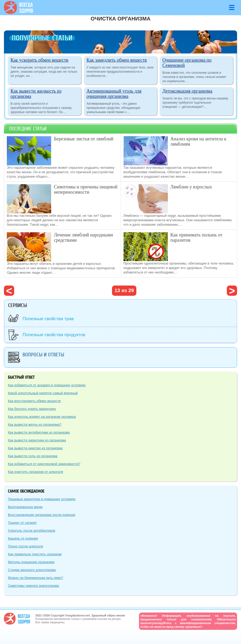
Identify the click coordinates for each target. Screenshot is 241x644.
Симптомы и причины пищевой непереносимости (85, 189)
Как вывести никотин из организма (35, 448)
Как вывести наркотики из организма (37, 440)
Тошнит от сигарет (22, 523)
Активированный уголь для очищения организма (114, 94)
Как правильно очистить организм (35, 554)
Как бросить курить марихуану (32, 409)
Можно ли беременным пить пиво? (36, 578)
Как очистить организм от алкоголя (36, 472)
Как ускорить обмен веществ (39, 60)
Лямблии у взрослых (191, 187)
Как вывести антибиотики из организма (39, 432)
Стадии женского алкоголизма (32, 570)
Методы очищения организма (31, 562)
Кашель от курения (23, 538)
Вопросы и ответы (43, 355)
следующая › (232, 291)
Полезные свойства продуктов (54, 335)
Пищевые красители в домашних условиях (42, 499)
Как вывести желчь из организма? (35, 424)
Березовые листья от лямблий (84, 139)
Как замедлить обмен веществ (117, 60)
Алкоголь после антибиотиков (31, 530)
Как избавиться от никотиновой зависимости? (44, 464)
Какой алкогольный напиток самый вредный (43, 393)
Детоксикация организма (187, 91)
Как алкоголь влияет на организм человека (42, 417)
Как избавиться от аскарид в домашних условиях (47, 385)
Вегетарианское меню (25, 507)
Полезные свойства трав (48, 319)
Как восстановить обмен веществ (34, 401)
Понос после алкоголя (25, 546)
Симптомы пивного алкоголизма (33, 586)
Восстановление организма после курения (42, 515)
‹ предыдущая (9, 291)
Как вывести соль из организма (33, 456)
